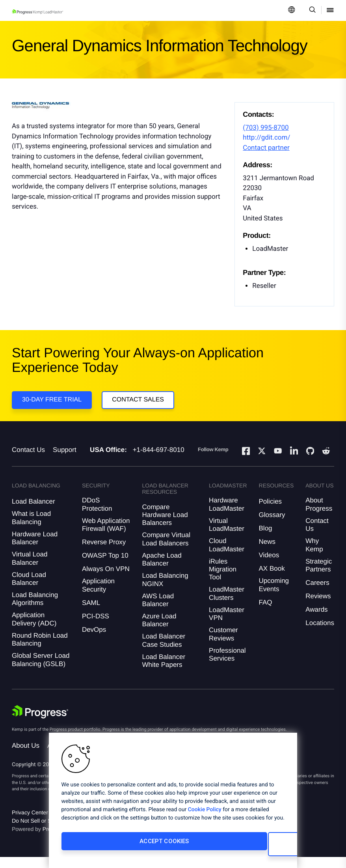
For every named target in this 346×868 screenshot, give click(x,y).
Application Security (98, 596)
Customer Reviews (223, 645)
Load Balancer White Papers (164, 671)
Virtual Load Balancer (30, 569)
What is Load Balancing (31, 529)
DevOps (94, 640)
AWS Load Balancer (158, 611)
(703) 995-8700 (266, 128)
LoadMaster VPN (227, 625)
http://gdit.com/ (266, 138)
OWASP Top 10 (105, 567)
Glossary (272, 526)
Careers (317, 594)
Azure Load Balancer (159, 631)
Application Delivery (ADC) (34, 630)
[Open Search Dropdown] (311, 10)
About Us (26, 757)
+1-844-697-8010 (159, 461)
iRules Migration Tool (223, 580)
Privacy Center (30, 823)
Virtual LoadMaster (227, 536)
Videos (269, 566)
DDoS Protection (97, 515)
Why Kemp (314, 556)
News (267, 553)
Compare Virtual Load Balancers (166, 550)
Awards (316, 621)
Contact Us (28, 461)
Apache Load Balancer (162, 570)
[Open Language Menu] (292, 10)
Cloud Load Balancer (29, 589)
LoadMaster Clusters (227, 604)
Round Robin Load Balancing (40, 651)
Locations (320, 634)
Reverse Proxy (104, 553)
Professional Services (227, 665)
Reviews (318, 607)
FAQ (266, 613)
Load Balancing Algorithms (35, 610)
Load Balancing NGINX (165, 591)
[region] (173, 803)
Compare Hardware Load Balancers (165, 526)
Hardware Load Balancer (35, 549)
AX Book (272, 580)
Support (65, 461)
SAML (91, 613)
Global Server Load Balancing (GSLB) (41, 671)
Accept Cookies (113, 847)
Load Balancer (33, 512)
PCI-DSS (96, 627)
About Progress (319, 515)
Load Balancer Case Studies (164, 651)
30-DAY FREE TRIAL (52, 403)
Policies (271, 512)
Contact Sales (141, 403)
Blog (266, 539)
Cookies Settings (225, 847)
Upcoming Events (274, 596)
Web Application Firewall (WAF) (106, 536)
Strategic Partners (319, 576)
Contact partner (266, 148)
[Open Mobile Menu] (330, 10)
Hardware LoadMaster (227, 515)
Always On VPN (106, 580)
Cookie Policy (205, 816)
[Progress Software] (40, 723)
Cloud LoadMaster (227, 556)
